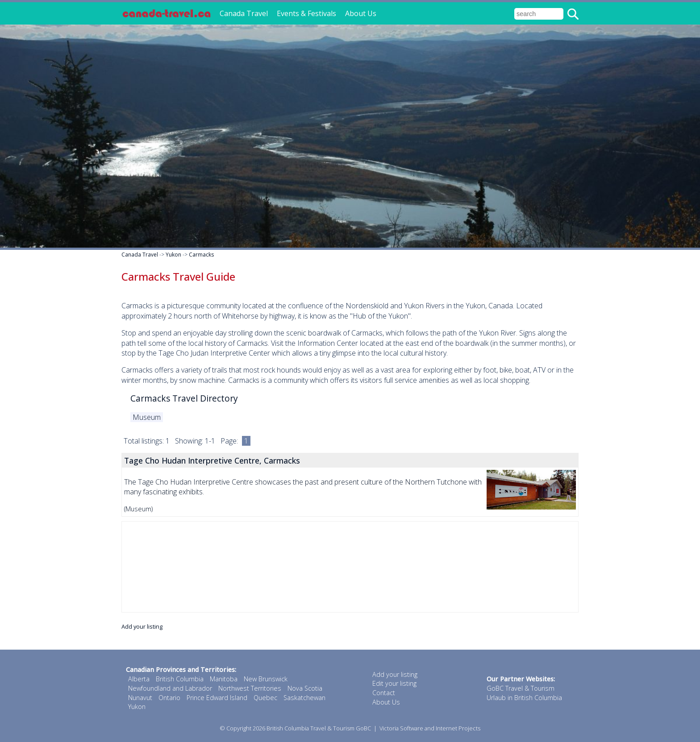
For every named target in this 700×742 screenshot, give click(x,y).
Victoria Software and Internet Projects (430, 728)
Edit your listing (394, 683)
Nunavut (140, 698)
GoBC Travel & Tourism (521, 688)
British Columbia (180, 679)
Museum (147, 417)
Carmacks (201, 255)
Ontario (169, 698)
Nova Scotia (305, 688)
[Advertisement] (350, 567)
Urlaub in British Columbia (524, 698)
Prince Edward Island (217, 698)
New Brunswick (266, 679)
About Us (361, 13)
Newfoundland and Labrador (170, 688)
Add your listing (142, 626)
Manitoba (224, 679)
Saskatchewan (304, 698)
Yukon (173, 255)
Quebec (265, 698)
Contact (384, 693)
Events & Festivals (306, 13)
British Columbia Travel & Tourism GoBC (319, 728)
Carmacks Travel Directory (184, 398)
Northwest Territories (250, 688)
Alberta (139, 679)
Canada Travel (244, 13)
